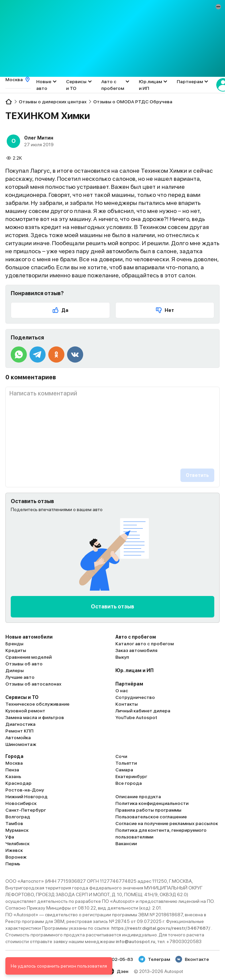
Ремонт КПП (19, 731)
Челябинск (17, 843)
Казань (13, 776)
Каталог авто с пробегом (145, 644)
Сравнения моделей (29, 657)
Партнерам (190, 81)
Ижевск (14, 850)
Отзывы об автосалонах (33, 684)
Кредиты (16, 650)
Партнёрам (129, 684)
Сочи (121, 756)
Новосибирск (21, 803)
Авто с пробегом (113, 85)
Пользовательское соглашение (151, 817)
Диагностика (20, 724)
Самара (124, 770)
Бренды (14, 644)
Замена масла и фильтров (35, 717)
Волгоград (18, 817)
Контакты (127, 704)
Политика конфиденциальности (152, 803)
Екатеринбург (131, 776)
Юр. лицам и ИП (134, 670)
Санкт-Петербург (26, 810)
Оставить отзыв (112, 607)
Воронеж (16, 857)
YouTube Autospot (136, 717)
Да (60, 310)
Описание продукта (138, 797)
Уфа (10, 837)
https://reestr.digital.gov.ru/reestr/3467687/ (161, 928)
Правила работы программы (148, 810)
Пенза (12, 770)
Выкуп (122, 657)
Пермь (13, 864)
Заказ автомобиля (136, 650)
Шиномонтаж (21, 744)
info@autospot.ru (135, 941)
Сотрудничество (135, 697)
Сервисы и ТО (76, 85)
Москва (14, 763)
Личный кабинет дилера (143, 711)
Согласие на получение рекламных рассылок (167, 823)
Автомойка (18, 738)
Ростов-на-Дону (25, 790)
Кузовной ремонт (25, 711)
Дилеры (15, 670)
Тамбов (14, 823)
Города (14, 756)
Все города (129, 783)
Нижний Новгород (26, 797)
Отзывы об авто (24, 664)
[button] (218, 7)
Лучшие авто (20, 677)
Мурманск (17, 830)
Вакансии (126, 843)
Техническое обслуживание (37, 704)
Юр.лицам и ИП (150, 85)
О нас (122, 691)
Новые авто (44, 85)
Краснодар (18, 783)
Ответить (197, 475)
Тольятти (126, 763)
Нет (165, 310)
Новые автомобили (29, 637)
